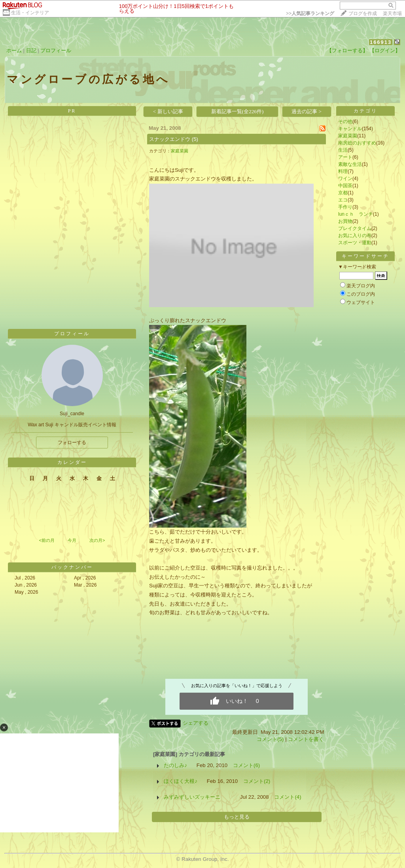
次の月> (97, 540)
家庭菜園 (180, 151)
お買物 (345, 221)
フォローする (72, 443)
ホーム (14, 50)
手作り (345, 207)
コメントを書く (306, 739)
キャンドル (350, 129)
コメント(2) (257, 781)
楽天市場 (392, 13)
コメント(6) (246, 765)
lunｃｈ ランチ (356, 214)
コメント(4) (288, 797)
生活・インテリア (30, 13)
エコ (343, 200)
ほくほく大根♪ (181, 781)
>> (310, 13)
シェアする (196, 723)
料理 (343, 171)
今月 (72, 540)
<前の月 (46, 540)
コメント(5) (270, 739)
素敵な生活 (350, 164)
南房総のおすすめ (357, 143)
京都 (343, 193)
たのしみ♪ (175, 765)
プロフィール (56, 50)
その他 (345, 122)
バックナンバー (72, 567)
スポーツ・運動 (355, 243)
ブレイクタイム (355, 228)
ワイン (345, 179)
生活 (343, 150)
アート (345, 157)
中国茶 (345, 186)
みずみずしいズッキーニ (197, 797)
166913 (381, 42)
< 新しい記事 (168, 111)
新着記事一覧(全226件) (238, 111)
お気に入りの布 (355, 236)
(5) (195, 139)
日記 (31, 50)
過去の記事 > (307, 111)
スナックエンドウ (170, 139)
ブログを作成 (363, 13)
